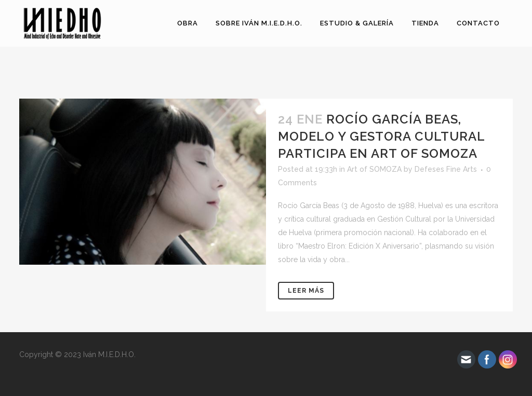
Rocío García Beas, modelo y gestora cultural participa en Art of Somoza (381, 136)
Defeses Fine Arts (446, 169)
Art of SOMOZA (374, 169)
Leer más (306, 291)
